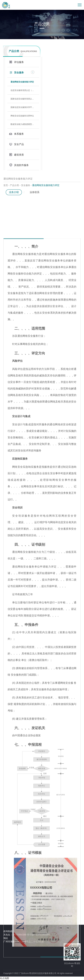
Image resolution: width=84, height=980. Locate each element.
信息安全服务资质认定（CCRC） (25, 90)
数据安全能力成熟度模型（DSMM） (25, 124)
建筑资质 (19, 155)
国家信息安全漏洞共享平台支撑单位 (25, 107)
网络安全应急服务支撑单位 (22, 116)
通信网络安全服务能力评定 (22, 82)
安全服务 (19, 72)
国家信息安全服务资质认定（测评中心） (25, 99)
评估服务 (19, 62)
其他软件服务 (21, 165)
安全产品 (19, 144)
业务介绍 (14, 192)
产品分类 (14, 186)
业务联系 (35, 192)
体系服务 (19, 134)
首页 (6, 186)
